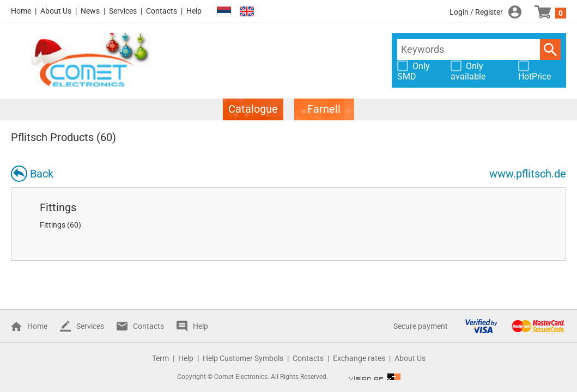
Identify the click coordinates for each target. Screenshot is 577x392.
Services (123, 11)
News (90, 11)
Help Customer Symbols (243, 358)
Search (550, 50)
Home (21, 11)
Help (194, 11)
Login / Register (476, 12)
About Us (56, 11)
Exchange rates (359, 358)
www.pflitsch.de (528, 174)
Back (42, 174)
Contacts (162, 11)
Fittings (58, 207)
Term (160, 358)
